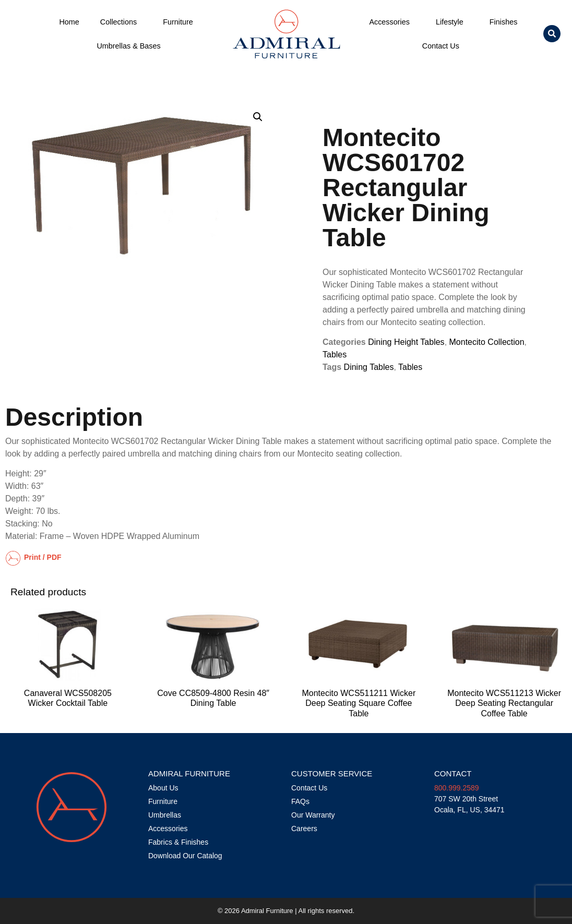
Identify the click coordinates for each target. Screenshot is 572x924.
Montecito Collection (487, 342)
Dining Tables (369, 367)
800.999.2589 (457, 788)
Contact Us (443, 46)
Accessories (392, 22)
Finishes (504, 22)
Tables (335, 355)
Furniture (181, 22)
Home (69, 22)
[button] (552, 34)
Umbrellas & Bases (128, 46)
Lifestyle (452, 22)
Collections (121, 22)
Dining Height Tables (406, 342)
